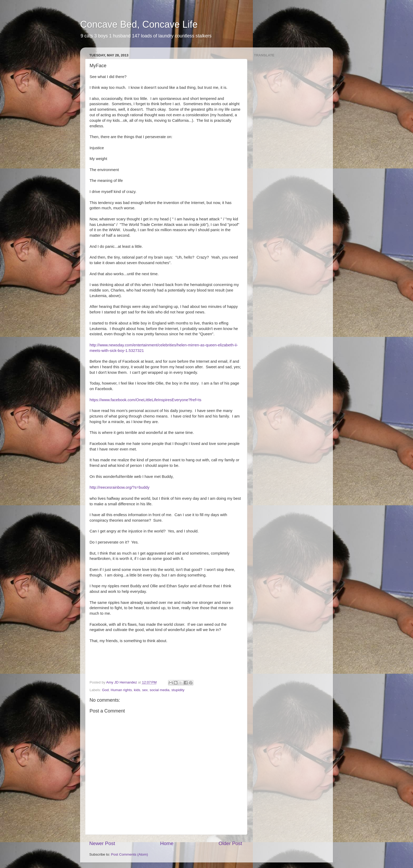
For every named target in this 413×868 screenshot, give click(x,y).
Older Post (230, 843)
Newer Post (102, 843)
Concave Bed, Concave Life (139, 24)
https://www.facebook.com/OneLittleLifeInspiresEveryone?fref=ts (146, 400)
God (105, 690)
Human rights (121, 690)
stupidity (178, 690)
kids (137, 690)
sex (145, 690)
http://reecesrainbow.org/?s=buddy (119, 487)
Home (167, 843)
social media (159, 690)
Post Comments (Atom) (130, 854)
